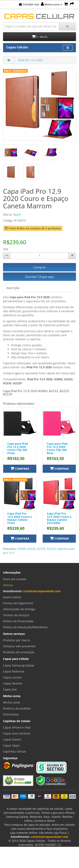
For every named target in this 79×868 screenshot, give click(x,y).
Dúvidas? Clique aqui (40, 277)
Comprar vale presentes (19, 646)
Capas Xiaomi (12, 739)
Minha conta (51, 4)
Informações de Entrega (19, 609)
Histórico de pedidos (17, 708)
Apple (17, 214)
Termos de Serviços (16, 615)
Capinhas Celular (15, 751)
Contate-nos (29, 4)
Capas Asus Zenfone (17, 733)
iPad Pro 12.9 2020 (31, 60)
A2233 (41, 549)
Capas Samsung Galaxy (19, 665)
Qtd (6, 249)
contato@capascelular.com (42, 591)
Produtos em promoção (19, 652)
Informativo (11, 714)
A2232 (31, 549)
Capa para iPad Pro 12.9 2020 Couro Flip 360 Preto (18, 448)
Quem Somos (12, 597)
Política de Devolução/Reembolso (25, 627)
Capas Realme (13, 683)
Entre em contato (15, 579)
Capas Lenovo (12, 677)
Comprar (40, 267)
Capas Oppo (11, 745)
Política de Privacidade (18, 621)
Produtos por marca (16, 640)
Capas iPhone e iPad (17, 727)
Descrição (13, 288)
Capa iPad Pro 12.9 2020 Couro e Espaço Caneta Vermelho (59, 518)
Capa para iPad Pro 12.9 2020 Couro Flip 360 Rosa (57, 448)
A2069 (21, 549)
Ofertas (8, 585)
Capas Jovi (10, 689)
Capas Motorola (14, 671)
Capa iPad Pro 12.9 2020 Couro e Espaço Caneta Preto (20, 518)
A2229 (51, 549)
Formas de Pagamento (18, 603)
